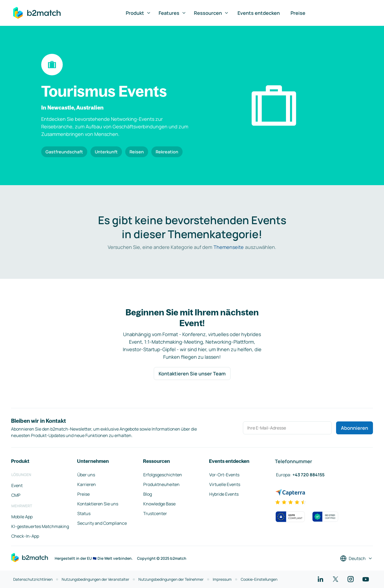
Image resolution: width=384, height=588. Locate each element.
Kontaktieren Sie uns (98, 504)
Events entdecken (259, 13)
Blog (148, 494)
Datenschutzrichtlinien (33, 579)
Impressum (222, 579)
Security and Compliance (102, 523)
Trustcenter (155, 513)
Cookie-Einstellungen (259, 579)
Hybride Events (224, 494)
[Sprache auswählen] (356, 558)
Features (172, 13)
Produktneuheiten (161, 484)
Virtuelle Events (225, 484)
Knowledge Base (159, 504)
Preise (298, 13)
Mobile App (22, 517)
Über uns (86, 475)
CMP (16, 495)
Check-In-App (25, 536)
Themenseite (229, 247)
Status (84, 513)
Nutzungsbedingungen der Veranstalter (95, 579)
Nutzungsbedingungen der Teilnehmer (171, 579)
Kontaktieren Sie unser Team (192, 374)
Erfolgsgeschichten (163, 475)
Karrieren (87, 484)
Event (17, 485)
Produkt (138, 13)
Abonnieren (355, 428)
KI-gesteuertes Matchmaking (40, 526)
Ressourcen (211, 13)
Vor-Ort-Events (224, 475)
